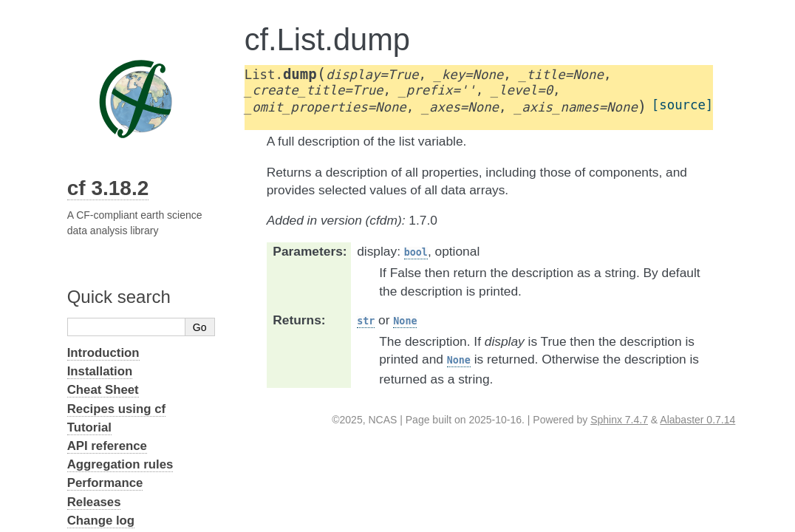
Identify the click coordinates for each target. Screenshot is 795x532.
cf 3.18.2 (108, 188)
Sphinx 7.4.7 (619, 420)
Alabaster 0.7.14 (697, 420)
